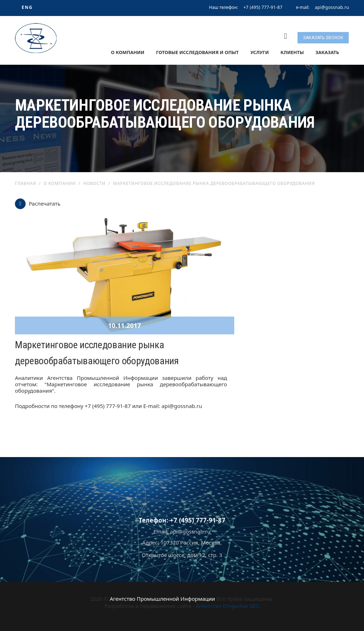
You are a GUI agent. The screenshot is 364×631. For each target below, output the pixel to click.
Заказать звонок (323, 38)
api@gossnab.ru (332, 7)
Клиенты (292, 52)
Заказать (327, 52)
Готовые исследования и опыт (197, 52)
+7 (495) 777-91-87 (263, 7)
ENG (27, 7)
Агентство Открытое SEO (228, 606)
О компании (128, 52)
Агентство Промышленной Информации (162, 599)
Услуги (259, 52)
